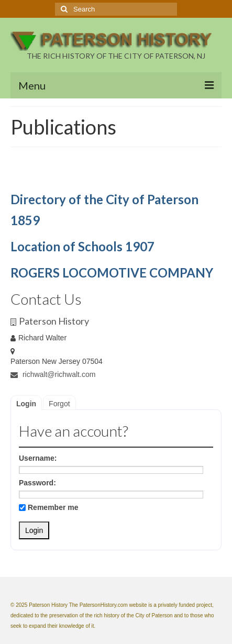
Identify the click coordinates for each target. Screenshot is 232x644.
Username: (38, 458)
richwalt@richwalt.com (53, 374)
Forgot (59, 404)
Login (26, 404)
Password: (37, 483)
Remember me (49, 507)
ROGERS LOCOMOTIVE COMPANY (112, 273)
